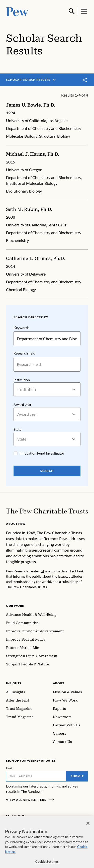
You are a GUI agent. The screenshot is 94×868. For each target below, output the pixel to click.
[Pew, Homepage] (17, 11)
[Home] (47, 511)
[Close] (88, 827)
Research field (24, 353)
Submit (77, 776)
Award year (23, 404)
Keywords (21, 328)
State (17, 429)
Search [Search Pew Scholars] (47, 471)
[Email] (36, 776)
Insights (14, 683)
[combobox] (18, 389)
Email (9, 768)
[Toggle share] (85, 80)
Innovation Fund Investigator (42, 453)
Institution (22, 379)
